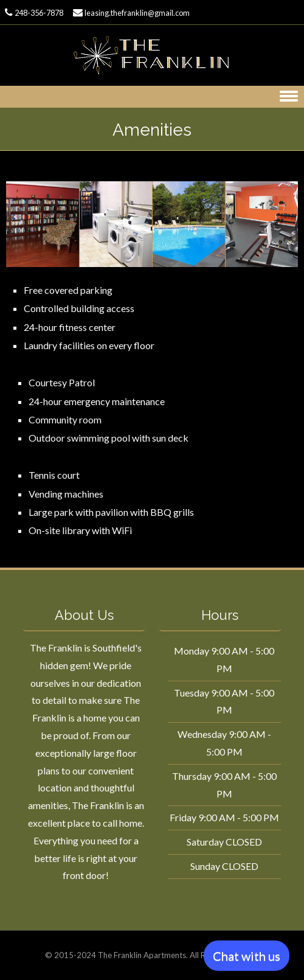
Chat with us (247, 956)
